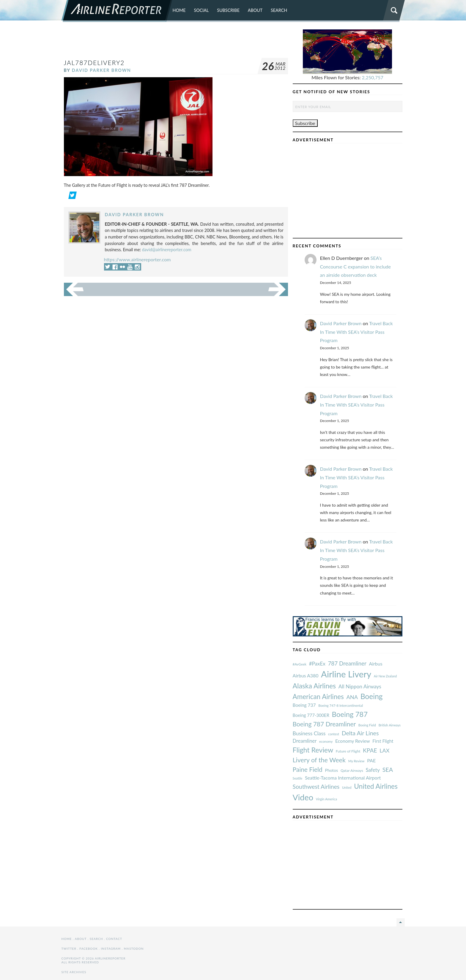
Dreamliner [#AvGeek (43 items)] (305, 741)
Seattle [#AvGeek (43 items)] (298, 778)
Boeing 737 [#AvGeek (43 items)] (304, 705)
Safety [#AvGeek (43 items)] (373, 770)
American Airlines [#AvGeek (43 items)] (318, 697)
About (255, 10)
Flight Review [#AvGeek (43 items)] (313, 750)
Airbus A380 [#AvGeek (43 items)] (306, 675)
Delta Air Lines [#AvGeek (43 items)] (360, 733)
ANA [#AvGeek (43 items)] (352, 697)
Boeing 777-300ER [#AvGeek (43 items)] (311, 715)
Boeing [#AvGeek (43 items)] (372, 696)
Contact (114, 939)
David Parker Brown (101, 70)
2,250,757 (373, 77)
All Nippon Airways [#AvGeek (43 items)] (360, 686)
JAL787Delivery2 (94, 63)
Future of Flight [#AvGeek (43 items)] (348, 751)
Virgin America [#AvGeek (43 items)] (326, 799)
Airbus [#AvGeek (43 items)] (376, 664)
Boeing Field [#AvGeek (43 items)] (367, 725)
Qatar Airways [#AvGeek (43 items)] (352, 770)
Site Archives (74, 972)
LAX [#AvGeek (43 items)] (384, 750)
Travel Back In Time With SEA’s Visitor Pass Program (356, 332)
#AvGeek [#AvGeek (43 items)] (300, 664)
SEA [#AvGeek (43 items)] (388, 769)
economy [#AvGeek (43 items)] (326, 741)
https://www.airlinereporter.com (137, 259)
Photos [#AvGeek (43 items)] (331, 770)
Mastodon (134, 949)
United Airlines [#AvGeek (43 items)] (376, 786)
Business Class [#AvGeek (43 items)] (309, 733)
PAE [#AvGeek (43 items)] (371, 760)
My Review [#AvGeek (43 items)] (356, 761)
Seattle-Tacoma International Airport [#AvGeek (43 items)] (343, 778)
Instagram (111, 949)
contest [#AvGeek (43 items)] (334, 734)
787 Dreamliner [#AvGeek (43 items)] (347, 663)
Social (201, 10)
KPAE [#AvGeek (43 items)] (370, 750)
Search (279, 10)
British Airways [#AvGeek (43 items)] (390, 725)
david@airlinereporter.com (167, 250)
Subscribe (228, 10)
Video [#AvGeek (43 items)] (303, 797)
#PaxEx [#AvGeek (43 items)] (317, 664)
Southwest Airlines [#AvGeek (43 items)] (316, 787)
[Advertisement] (176, 43)
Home (179, 10)
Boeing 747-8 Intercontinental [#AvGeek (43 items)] (341, 705)
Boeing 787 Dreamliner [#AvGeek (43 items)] (324, 724)
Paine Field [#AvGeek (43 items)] (308, 769)
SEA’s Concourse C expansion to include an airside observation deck (355, 267)
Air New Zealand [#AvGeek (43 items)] (385, 676)
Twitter (69, 949)
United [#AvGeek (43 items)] (347, 787)
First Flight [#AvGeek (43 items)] (383, 741)
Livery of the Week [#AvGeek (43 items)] (319, 760)
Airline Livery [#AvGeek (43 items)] (346, 674)
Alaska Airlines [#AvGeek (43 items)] (314, 686)
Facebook (89, 949)
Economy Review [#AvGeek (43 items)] (353, 741)
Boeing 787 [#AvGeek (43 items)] (350, 714)
